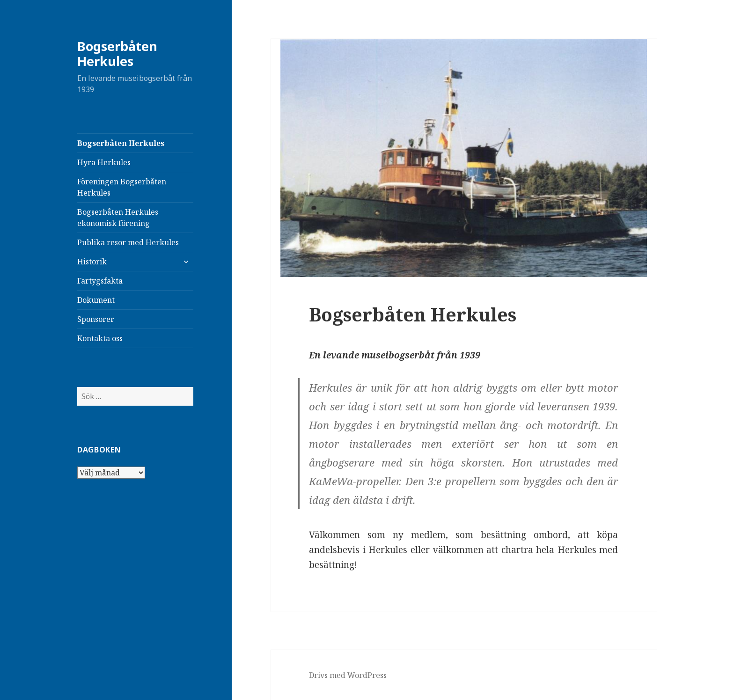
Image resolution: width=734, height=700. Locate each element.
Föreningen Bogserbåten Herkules (122, 187)
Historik (92, 262)
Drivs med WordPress (348, 675)
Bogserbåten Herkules (117, 54)
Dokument (96, 300)
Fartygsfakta (100, 281)
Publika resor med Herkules (128, 242)
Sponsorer (96, 319)
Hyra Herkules (104, 162)
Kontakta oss (100, 338)
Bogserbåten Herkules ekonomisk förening (118, 218)
